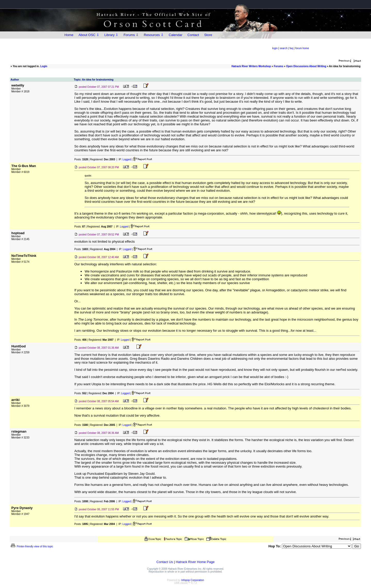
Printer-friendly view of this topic (32, 546)
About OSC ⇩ (89, 35)
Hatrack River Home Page (195, 562)
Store (208, 35)
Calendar (176, 35)
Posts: (81, 159)
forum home (302, 48)
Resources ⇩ (154, 35)
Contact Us (165, 562)
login (275, 48)
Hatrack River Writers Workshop (251, 66)
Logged (127, 159)
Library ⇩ (111, 35)
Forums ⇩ (131, 35)
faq (291, 48)
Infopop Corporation (193, 580)
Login (44, 66)
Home (69, 35)
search (284, 48)
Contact (193, 35)
